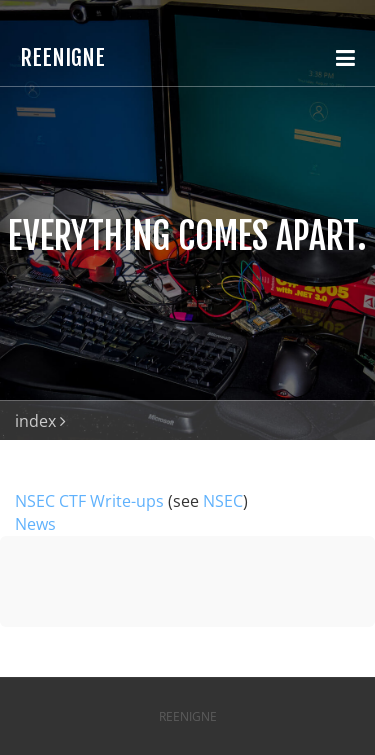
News (35, 524)
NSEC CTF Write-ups (89, 501)
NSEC (223, 501)
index (35, 421)
